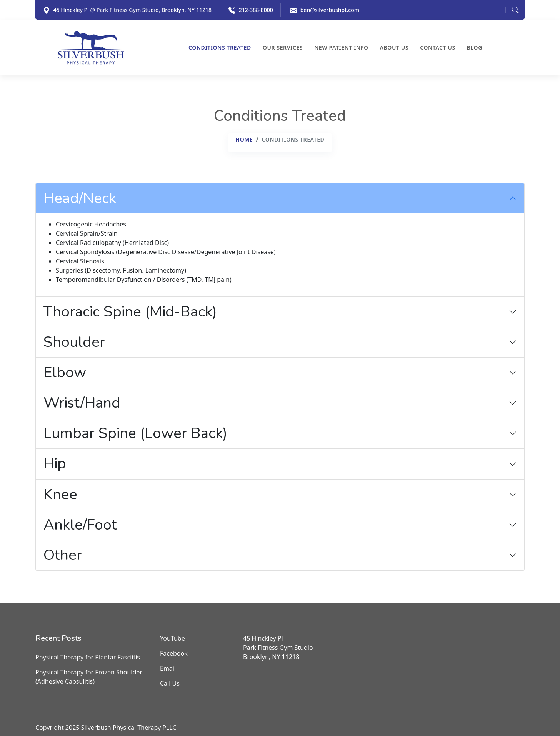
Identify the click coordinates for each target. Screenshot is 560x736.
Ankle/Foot (80, 525)
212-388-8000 (256, 10)
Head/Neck (80, 198)
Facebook (174, 653)
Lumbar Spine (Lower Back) (135, 433)
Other (63, 555)
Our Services (283, 48)
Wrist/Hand (82, 403)
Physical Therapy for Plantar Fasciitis (88, 657)
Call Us (170, 683)
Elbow (65, 372)
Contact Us (438, 48)
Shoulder (74, 342)
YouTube (172, 638)
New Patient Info (341, 48)
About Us (394, 48)
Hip (55, 464)
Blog (475, 48)
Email (168, 668)
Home (244, 139)
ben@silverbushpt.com (330, 10)
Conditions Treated (220, 48)
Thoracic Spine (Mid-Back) (130, 312)
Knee (60, 494)
